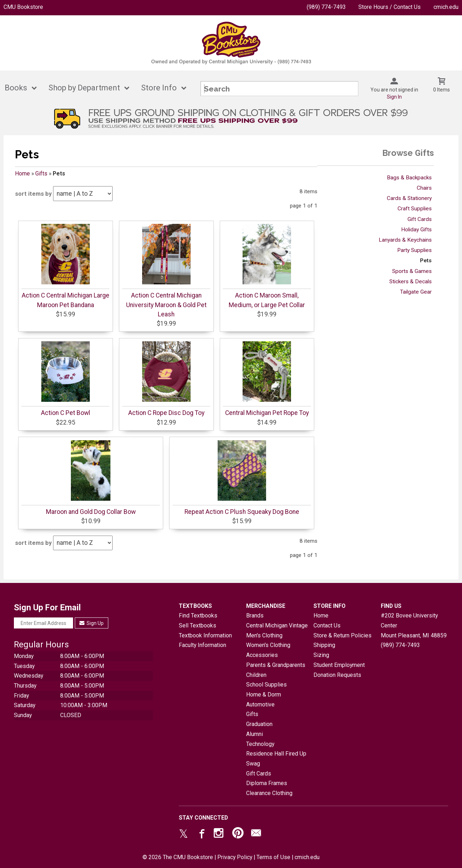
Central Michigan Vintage (277, 625)
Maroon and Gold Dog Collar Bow (91, 512)
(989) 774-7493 (326, 7)
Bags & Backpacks (409, 178)
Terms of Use (273, 857)
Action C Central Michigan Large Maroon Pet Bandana (66, 300)
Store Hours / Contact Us (390, 7)
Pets (426, 261)
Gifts (41, 173)
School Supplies (266, 685)
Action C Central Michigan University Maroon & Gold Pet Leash (166, 305)
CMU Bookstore (23, 7)
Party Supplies (414, 250)
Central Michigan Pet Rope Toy (267, 413)
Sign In (394, 97)
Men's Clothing (264, 635)
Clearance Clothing (269, 793)
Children (256, 675)
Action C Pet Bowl (66, 413)
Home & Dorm (264, 695)
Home (22, 173)
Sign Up (92, 623)
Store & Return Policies (342, 635)
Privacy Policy (235, 857)
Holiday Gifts (416, 230)
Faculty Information (203, 645)
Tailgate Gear (416, 292)
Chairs (424, 188)
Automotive (260, 704)
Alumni (255, 734)
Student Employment (339, 665)
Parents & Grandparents (276, 665)
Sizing (321, 655)
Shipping (324, 645)
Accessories (262, 655)
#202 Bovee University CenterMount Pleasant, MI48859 (414, 625)
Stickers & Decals (411, 282)
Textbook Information (205, 635)
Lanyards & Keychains (405, 240)
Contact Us (327, 625)
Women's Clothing (268, 645)
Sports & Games (412, 271)
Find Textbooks (198, 616)
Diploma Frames (267, 783)
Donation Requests (337, 675)
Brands (255, 616)
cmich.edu (446, 7)
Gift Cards (420, 219)
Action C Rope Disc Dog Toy (166, 413)
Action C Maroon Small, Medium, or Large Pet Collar (267, 300)
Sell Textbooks (198, 625)
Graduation (259, 724)
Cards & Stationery (409, 198)
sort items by (33, 194)
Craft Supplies (415, 209)
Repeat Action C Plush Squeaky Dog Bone (242, 512)
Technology (260, 744)
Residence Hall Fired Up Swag (276, 759)
